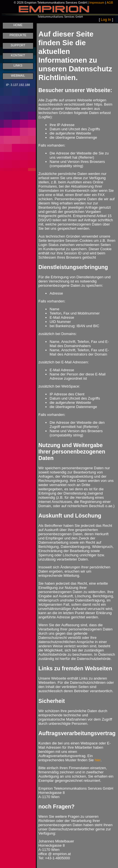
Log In (106, 20)
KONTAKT (18, 55)
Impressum (97, 3)
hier (98, 760)
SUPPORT (18, 45)
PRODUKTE (18, 35)
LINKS (18, 65)
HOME (18, 25)
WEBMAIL (18, 76)
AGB (110, 3)
